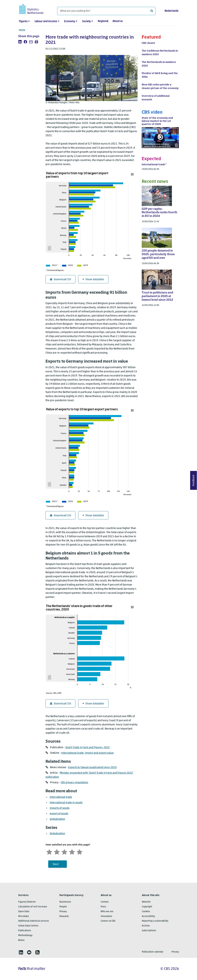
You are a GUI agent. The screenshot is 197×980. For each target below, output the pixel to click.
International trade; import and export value (88, 753)
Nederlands (171, 11)
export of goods (59, 814)
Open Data (24, 912)
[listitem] (20, 42)
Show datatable (93, 279)
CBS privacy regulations (74, 783)
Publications (25, 931)
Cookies (146, 912)
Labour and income (46, 21)
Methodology (25, 935)
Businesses (65, 902)
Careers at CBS (108, 921)
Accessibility (148, 916)
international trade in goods (66, 803)
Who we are (107, 912)
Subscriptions (149, 931)
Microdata (23, 916)
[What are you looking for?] (106, 11)
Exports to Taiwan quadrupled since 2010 (92, 767)
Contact (105, 902)
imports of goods (60, 808)
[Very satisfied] (80, 852)
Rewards (64, 916)
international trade (61, 797)
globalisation (57, 819)
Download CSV (60, 279)
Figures (23, 21)
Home (22, 30)
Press (103, 907)
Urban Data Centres (28, 926)
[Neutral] (64, 852)
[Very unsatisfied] (49, 852)
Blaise (21, 940)
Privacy (63, 912)
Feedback (194, 480)
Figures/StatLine (27, 902)
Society (86, 21)
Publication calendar (153, 952)
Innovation (106, 916)
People (63, 907)
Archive (146, 926)
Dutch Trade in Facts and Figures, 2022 (88, 748)
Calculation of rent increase (33, 907)
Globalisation (57, 834)
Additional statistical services (34, 921)
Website (146, 902)
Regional (103, 21)
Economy (70, 21)
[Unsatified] (57, 852)
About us (118, 21)
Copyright (147, 907)
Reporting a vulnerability (155, 921)
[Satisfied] (72, 852)
